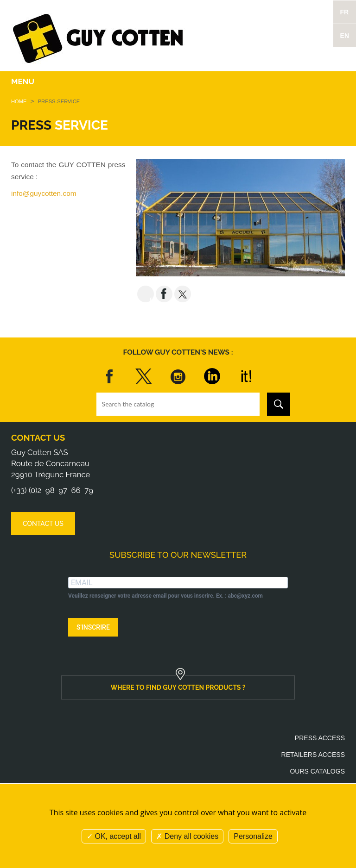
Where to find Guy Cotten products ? (178, 687)
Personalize (253, 836)
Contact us (38, 438)
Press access (320, 738)
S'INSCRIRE (93, 627)
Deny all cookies (187, 836)
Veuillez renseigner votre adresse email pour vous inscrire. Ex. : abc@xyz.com (165, 596)
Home (19, 101)
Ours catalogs (317, 771)
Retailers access (313, 755)
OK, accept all (114, 836)
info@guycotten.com (44, 193)
